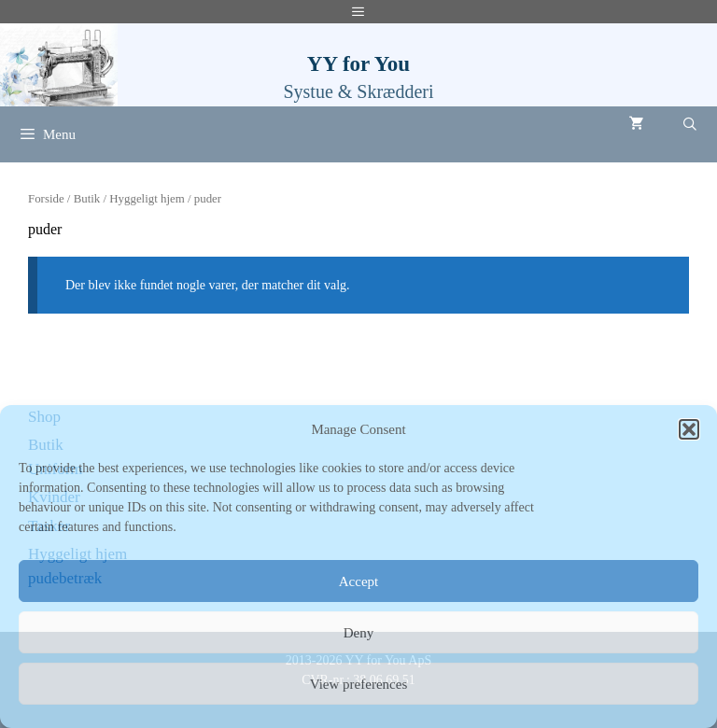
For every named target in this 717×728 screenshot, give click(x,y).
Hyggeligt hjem (147, 199)
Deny (359, 633)
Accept (358, 581)
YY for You (358, 64)
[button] (689, 429)
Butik (87, 199)
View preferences (358, 684)
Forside (46, 199)
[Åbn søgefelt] (690, 125)
